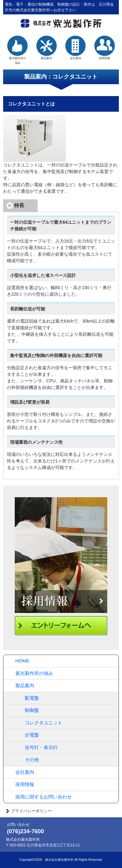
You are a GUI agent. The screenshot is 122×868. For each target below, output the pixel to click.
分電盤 (32, 735)
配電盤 (32, 698)
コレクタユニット (44, 723)
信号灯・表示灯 (41, 747)
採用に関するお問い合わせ (44, 797)
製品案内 (46, 48)
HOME (22, 661)
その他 (32, 760)
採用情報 (104, 48)
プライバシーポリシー (31, 811)
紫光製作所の (18, 51)
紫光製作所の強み (34, 673)
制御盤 (32, 710)
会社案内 (75, 48)
